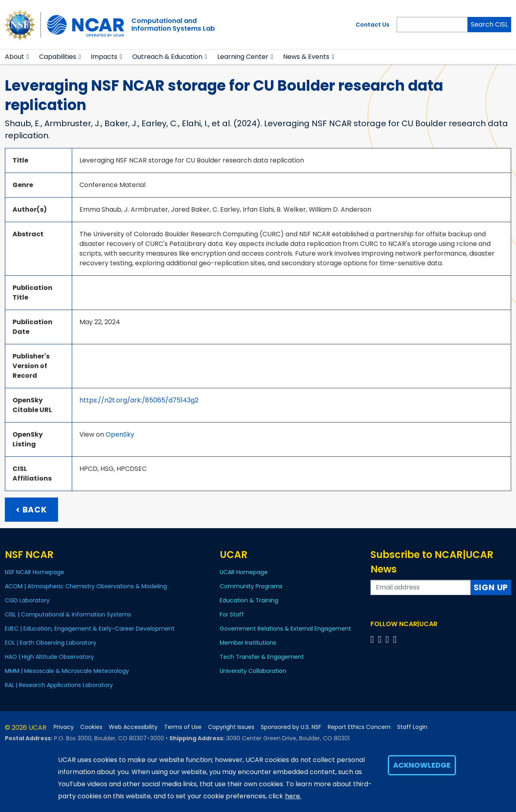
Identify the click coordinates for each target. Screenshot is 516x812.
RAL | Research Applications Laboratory (59, 685)
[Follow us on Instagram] (388, 639)
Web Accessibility (133, 727)
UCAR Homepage (244, 572)
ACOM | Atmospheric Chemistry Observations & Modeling (86, 586)
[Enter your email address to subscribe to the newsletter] (421, 587)
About (15, 57)
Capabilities (58, 57)
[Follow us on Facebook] (373, 639)
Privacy (64, 727)
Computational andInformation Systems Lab (173, 25)
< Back (31, 510)
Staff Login (412, 727)
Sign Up (491, 587)
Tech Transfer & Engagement (262, 657)
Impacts (104, 57)
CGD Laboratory (27, 600)
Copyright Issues (231, 727)
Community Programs (251, 586)
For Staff (232, 614)
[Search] (432, 25)
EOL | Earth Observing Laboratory (51, 643)
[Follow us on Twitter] (381, 639)
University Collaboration (253, 671)
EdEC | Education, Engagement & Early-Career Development (90, 629)
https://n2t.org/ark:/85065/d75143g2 (139, 400)
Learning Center (243, 57)
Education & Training (249, 600)
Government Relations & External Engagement (285, 629)
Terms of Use (183, 727)
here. (293, 796)
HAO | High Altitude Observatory (49, 657)
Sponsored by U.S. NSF (291, 727)
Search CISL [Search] (489, 24)
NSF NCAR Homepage (34, 572)
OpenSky (120, 434)
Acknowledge (422, 765)
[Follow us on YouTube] (396, 639)
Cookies (91, 727)
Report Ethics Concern (359, 727)
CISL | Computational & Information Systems (68, 614)
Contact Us (372, 25)
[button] (28, 57)
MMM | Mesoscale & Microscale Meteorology (67, 671)
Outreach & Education (167, 57)
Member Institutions (248, 643)
